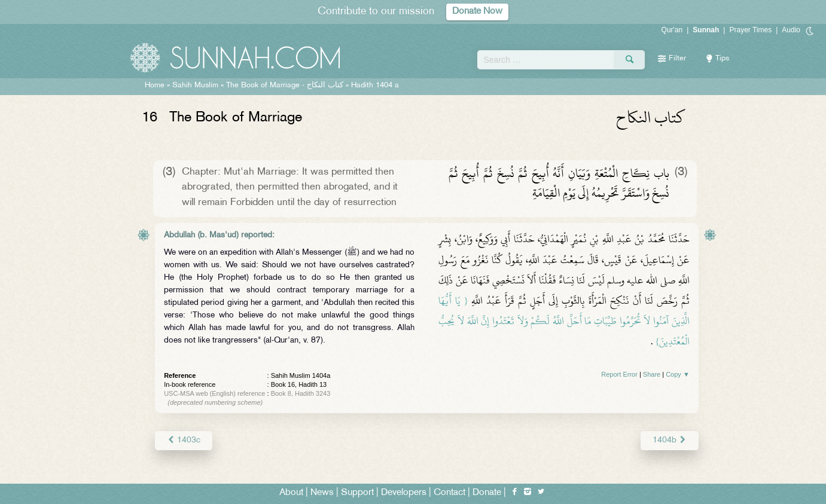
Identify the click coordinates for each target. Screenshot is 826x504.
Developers (404, 493)
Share (652, 374)
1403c (184, 440)
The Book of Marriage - (285, 85)
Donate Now (477, 12)
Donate (487, 493)
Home (155, 85)
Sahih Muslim (195, 85)
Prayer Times (750, 30)
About (291, 493)
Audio (791, 30)
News (322, 493)
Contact (449, 493)
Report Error (619, 374)
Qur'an (672, 30)
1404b (670, 440)
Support (357, 493)
